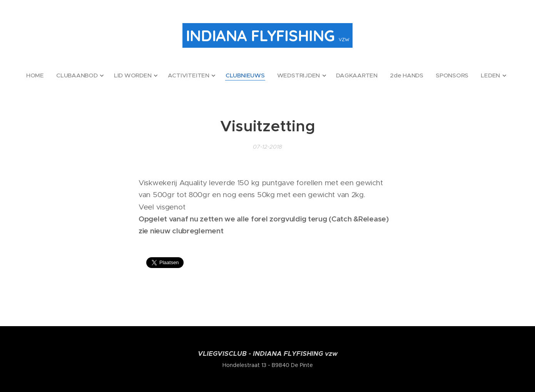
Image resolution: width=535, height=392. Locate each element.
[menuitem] (61, 75)
